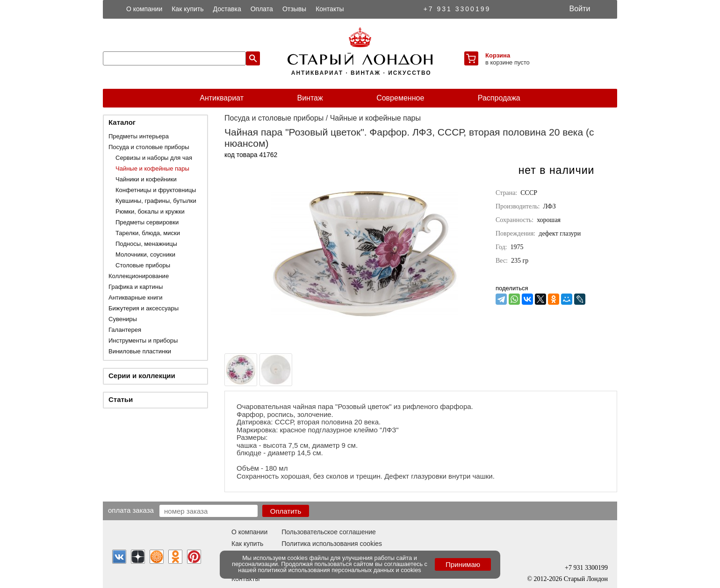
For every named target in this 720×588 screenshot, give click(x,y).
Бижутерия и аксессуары (144, 308)
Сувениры (123, 319)
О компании (144, 9)
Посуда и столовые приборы (149, 147)
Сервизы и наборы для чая (154, 158)
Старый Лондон (586, 579)
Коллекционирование (139, 276)
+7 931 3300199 (457, 9)
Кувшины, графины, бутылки (156, 201)
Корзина (498, 55)
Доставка (227, 9)
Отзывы (294, 9)
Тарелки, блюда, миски (148, 233)
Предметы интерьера (139, 136)
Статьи (121, 399)
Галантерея (125, 330)
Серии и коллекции (142, 376)
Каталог (122, 122)
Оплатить (286, 511)
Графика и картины (136, 287)
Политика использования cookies (332, 544)
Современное (400, 98)
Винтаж (310, 98)
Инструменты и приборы (143, 341)
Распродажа (499, 98)
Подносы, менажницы (146, 244)
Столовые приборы (143, 265)
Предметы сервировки (147, 222)
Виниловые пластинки (140, 351)
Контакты (330, 9)
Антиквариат (222, 98)
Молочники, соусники (145, 255)
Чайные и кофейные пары (152, 169)
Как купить (187, 9)
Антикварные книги (135, 298)
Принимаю (463, 564)
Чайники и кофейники (146, 179)
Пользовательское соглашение (329, 532)
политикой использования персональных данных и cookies (340, 570)
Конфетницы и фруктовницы (156, 190)
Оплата (262, 9)
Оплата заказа (131, 510)
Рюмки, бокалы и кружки (150, 212)
